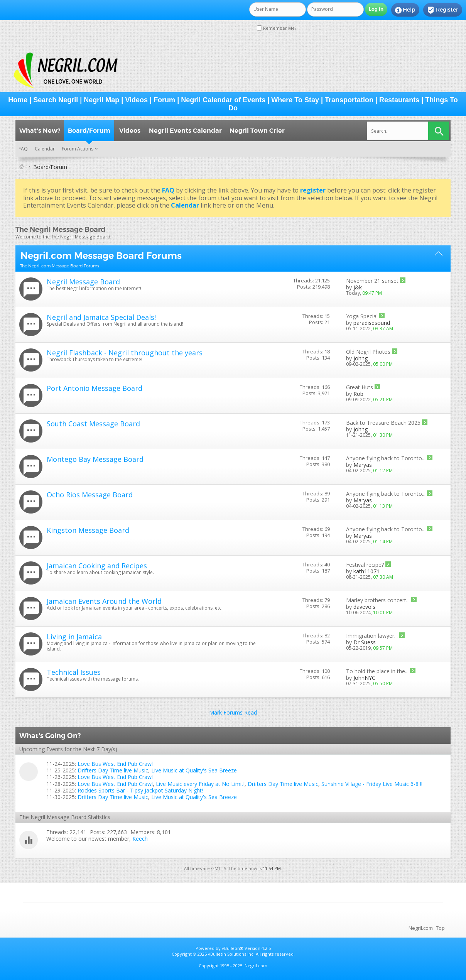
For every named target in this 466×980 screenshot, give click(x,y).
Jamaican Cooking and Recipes (97, 566)
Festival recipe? (365, 565)
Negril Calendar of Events (223, 100)
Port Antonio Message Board (95, 388)
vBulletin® (233, 948)
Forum (164, 100)
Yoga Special (362, 316)
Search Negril (56, 100)
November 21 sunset (372, 281)
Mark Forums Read (233, 712)
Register (443, 10)
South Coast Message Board (93, 424)
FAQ (23, 149)
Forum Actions (78, 149)
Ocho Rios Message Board (90, 495)
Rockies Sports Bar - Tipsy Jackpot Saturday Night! (140, 790)
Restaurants (399, 100)
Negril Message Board (83, 282)
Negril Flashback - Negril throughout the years (125, 353)
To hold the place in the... (377, 671)
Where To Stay (295, 100)
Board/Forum (89, 131)
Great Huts (360, 387)
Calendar (45, 149)
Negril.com (421, 928)
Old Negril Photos (368, 352)
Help (405, 10)
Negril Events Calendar (185, 131)
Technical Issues (74, 672)
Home (18, 100)
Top (440, 928)
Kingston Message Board (88, 530)
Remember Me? (277, 28)
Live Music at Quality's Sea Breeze (194, 770)
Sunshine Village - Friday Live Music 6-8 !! (372, 784)
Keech (140, 839)
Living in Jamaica (74, 637)
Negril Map (101, 100)
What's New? (40, 131)
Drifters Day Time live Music (113, 770)
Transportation (349, 100)
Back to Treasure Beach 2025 (383, 423)
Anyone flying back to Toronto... (386, 458)
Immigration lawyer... (372, 636)
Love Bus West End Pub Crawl (115, 764)
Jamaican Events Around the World (104, 601)
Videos (136, 100)
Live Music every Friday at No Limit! (200, 784)
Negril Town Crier (257, 131)
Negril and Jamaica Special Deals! (101, 317)
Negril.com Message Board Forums (101, 256)
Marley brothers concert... (378, 600)
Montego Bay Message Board (95, 459)
